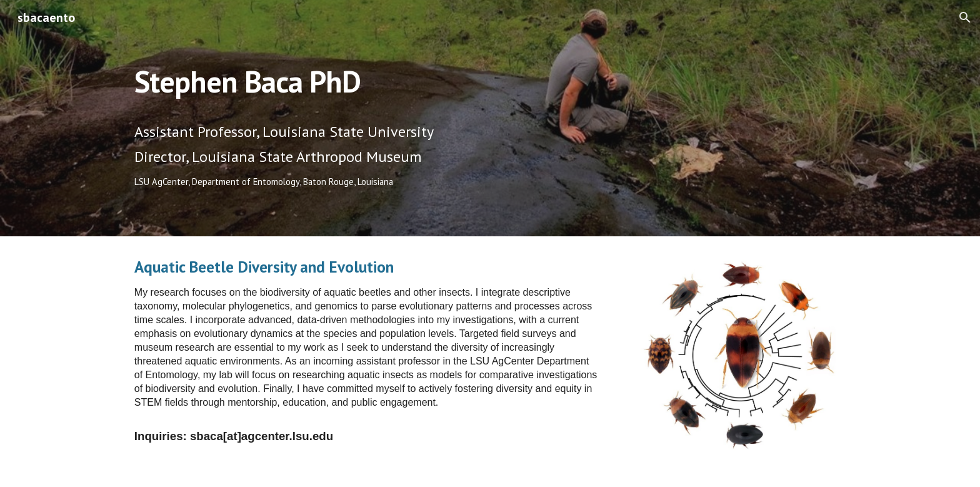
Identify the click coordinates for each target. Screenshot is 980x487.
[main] (367, 73)
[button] (965, 18)
